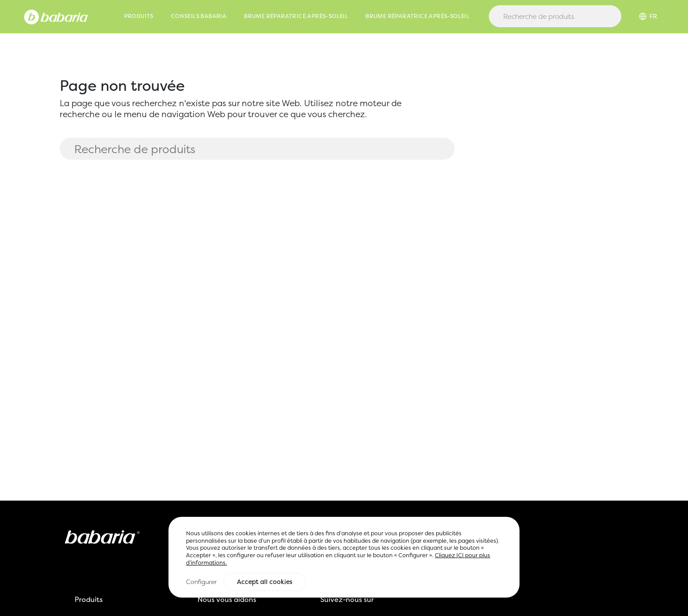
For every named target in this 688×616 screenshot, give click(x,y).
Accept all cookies (265, 582)
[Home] (56, 16)
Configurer (201, 582)
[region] (344, 558)
